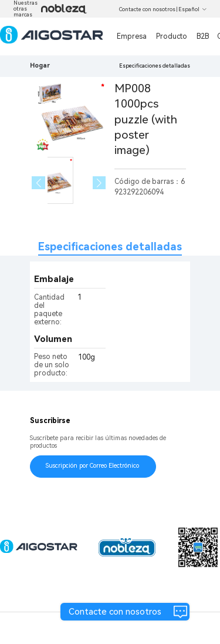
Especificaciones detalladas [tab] (110, 246)
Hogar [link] (40, 66)
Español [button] (193, 9)
